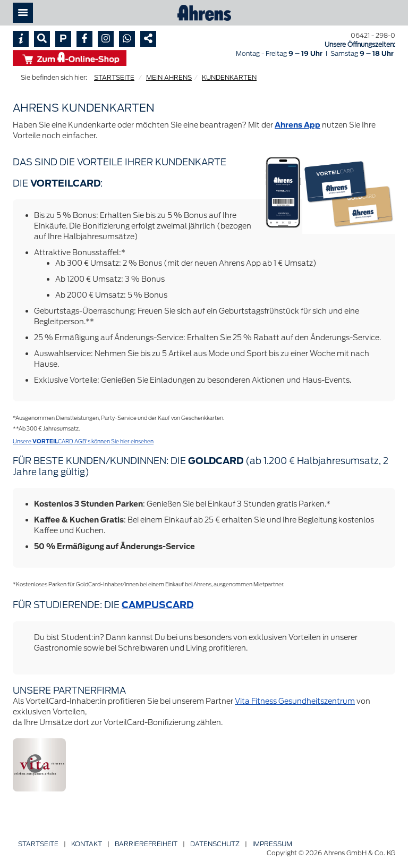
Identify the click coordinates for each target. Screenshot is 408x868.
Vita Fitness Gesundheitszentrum (295, 701)
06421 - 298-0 (373, 35)
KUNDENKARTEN (229, 77)
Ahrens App (297, 125)
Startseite (38, 844)
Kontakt (87, 844)
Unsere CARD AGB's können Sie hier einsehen (83, 441)
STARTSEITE (114, 77)
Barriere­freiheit (146, 844)
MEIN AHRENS (169, 77)
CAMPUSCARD (158, 605)
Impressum (272, 844)
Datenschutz (215, 844)
